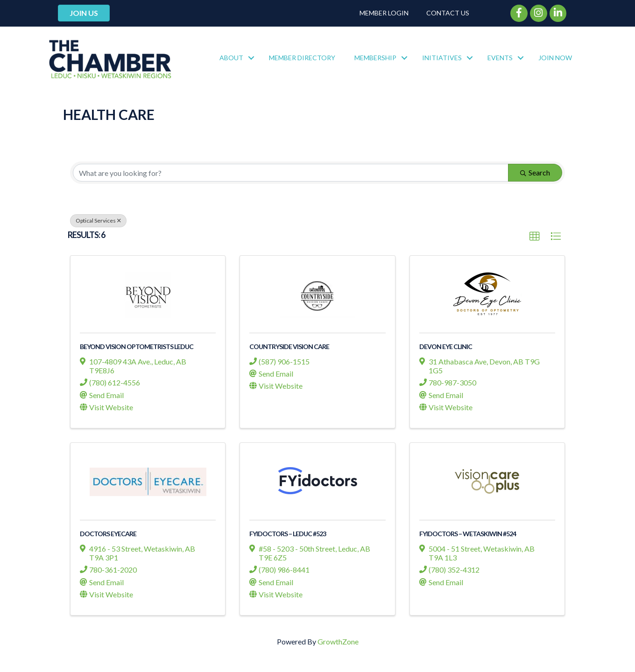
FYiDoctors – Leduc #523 (288, 534)
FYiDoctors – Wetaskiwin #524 (468, 534)
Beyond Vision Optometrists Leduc (137, 346)
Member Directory (302, 58)
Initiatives (442, 58)
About (231, 58)
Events (500, 58)
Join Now (555, 58)
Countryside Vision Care (289, 346)
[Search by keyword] (291, 173)
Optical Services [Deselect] (98, 220)
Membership (375, 58)
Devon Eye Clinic (446, 346)
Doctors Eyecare (108, 534)
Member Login (384, 13)
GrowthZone (338, 641)
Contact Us (448, 13)
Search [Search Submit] (535, 172)
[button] (535, 237)
